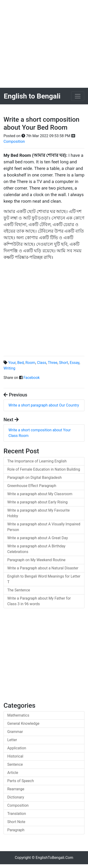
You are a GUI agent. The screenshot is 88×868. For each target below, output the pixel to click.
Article (13, 773)
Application (17, 748)
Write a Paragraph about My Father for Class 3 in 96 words (39, 601)
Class (42, 363)
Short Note (16, 822)
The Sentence (19, 590)
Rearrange (16, 789)
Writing (9, 368)
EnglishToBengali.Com (54, 858)
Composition (14, 141)
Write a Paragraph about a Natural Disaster (43, 568)
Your (12, 363)
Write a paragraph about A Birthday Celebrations (36, 549)
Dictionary (16, 797)
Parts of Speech (21, 781)
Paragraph (16, 830)
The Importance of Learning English (37, 461)
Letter (12, 740)
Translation (17, 814)
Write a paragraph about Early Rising (37, 502)
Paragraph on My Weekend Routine (36, 560)
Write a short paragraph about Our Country (44, 405)
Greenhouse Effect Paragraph (32, 486)
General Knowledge (23, 723)
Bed (21, 363)
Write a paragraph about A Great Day (38, 538)
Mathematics (18, 715)
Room (30, 363)
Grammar (15, 732)
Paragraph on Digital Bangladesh (34, 478)
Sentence (15, 764)
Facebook (32, 378)
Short (64, 363)
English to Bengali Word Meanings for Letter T (44, 579)
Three (53, 363)
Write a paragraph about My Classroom (40, 494)
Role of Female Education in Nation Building (44, 469)
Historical (15, 756)
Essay (75, 363)
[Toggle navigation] (78, 96)
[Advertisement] (44, 44)
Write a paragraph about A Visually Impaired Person (44, 527)
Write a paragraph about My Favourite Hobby (38, 513)
